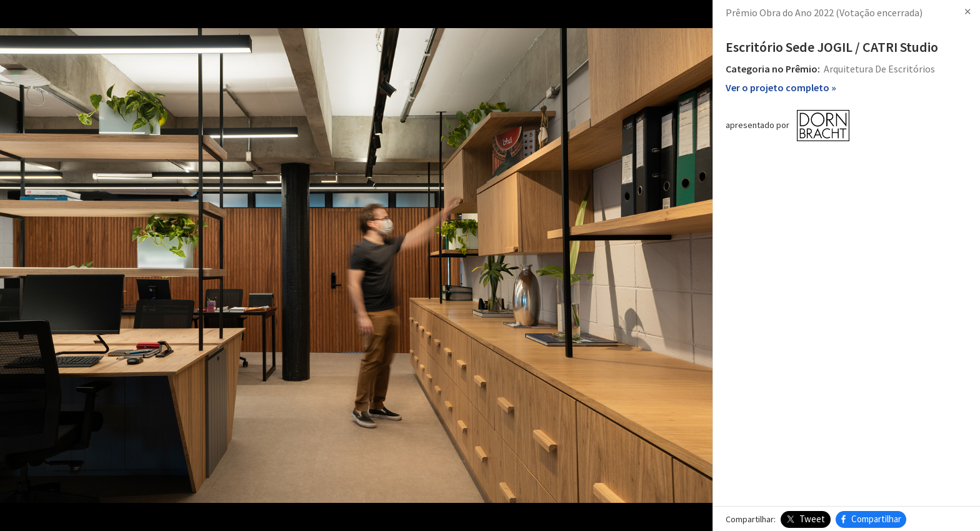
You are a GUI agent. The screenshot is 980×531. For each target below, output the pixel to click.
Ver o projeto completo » (781, 87)
